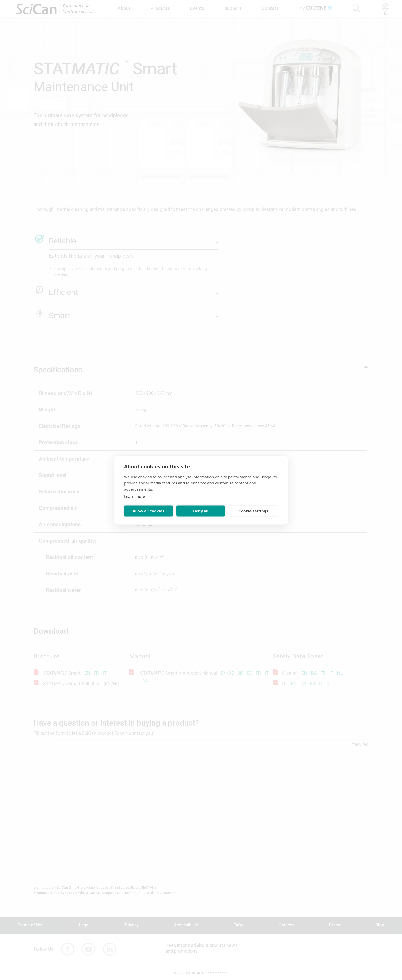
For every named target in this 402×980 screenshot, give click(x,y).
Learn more (135, 496)
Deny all (201, 511)
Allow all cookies (148, 511)
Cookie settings (253, 511)
